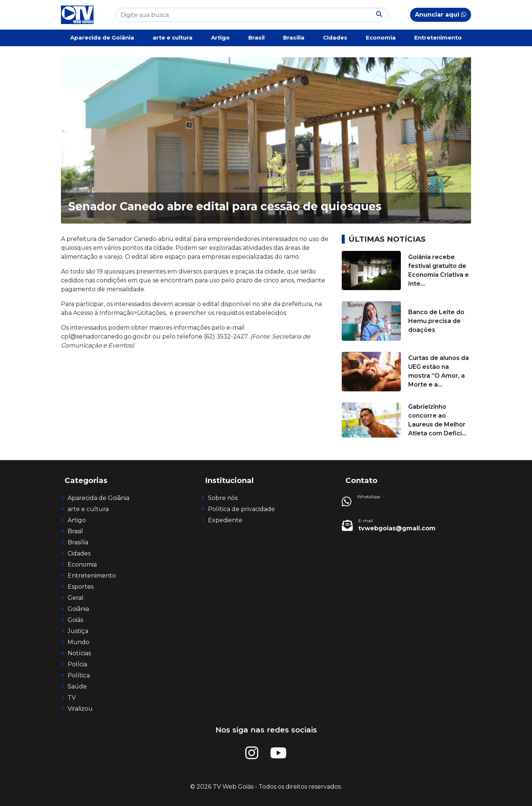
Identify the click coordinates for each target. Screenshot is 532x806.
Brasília (294, 38)
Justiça (78, 631)
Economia (381, 38)
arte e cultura (173, 38)
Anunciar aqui (441, 15)
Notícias (79, 653)
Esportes (81, 587)
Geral (76, 598)
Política (79, 675)
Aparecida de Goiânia (102, 38)
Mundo (79, 642)
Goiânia (78, 609)
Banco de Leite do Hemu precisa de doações (436, 321)
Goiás (75, 620)
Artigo (220, 38)
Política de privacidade (241, 509)
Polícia (77, 664)
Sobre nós (223, 498)
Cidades (335, 38)
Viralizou (80, 709)
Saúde (77, 686)
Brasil (256, 38)
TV (72, 698)
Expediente (225, 520)
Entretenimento (438, 38)
